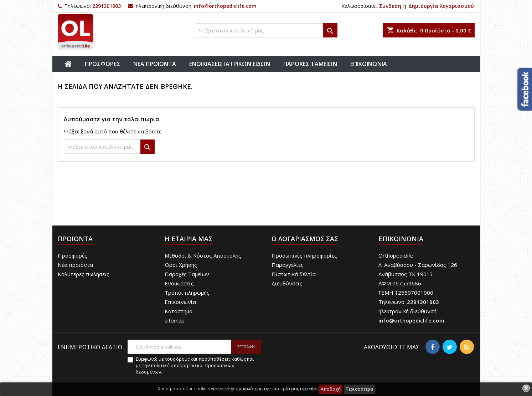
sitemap (175, 320)
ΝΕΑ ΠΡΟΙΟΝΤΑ (155, 64)
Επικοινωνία (180, 302)
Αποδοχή (331, 389)
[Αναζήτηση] (266, 30)
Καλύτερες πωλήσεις (84, 274)
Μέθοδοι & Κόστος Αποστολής (203, 255)
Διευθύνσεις (287, 283)
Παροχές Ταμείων (187, 274)
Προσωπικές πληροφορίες (304, 255)
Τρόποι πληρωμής (187, 293)
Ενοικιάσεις (179, 283)
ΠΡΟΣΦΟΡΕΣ (102, 64)
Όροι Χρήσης (181, 265)
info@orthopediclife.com (225, 6)
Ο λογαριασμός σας (305, 239)
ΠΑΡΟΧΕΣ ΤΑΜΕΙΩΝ (310, 64)
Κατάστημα (179, 311)
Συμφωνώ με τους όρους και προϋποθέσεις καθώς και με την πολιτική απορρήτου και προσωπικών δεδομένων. (195, 365)
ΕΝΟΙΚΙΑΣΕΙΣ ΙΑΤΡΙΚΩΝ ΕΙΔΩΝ (230, 64)
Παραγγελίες (288, 265)
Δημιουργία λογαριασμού (441, 6)
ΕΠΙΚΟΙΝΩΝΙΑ (369, 64)
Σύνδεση (390, 6)
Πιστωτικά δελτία (294, 274)
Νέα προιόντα (75, 265)
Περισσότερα (359, 389)
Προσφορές (73, 255)
